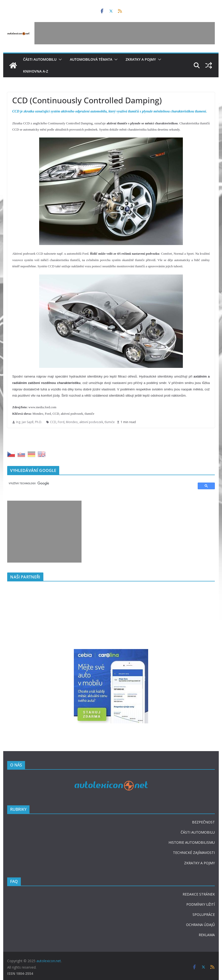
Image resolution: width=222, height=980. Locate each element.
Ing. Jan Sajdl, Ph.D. (29, 422)
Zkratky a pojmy (141, 59)
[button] (59, 59)
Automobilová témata (91, 59)
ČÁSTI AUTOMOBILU (198, 832)
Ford (61, 422)
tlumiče (110, 422)
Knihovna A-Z (36, 71)
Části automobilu (40, 59)
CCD (53, 422)
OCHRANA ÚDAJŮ (200, 925)
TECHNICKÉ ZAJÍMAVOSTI (194, 853)
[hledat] (100, 484)
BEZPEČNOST (203, 822)
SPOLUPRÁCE (204, 914)
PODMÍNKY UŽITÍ (201, 904)
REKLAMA (207, 935)
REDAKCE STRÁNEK (199, 894)
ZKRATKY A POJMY (199, 863)
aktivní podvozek (91, 422)
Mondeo (72, 422)
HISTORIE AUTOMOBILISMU (192, 842)
